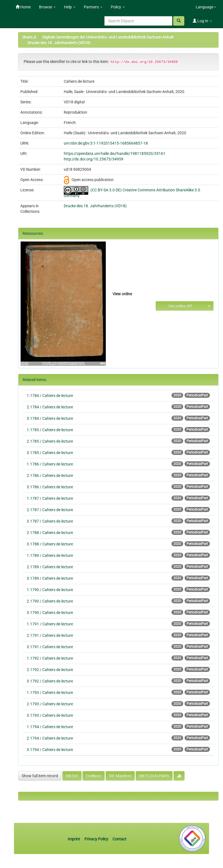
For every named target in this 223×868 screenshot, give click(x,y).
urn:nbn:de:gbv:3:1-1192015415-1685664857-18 (106, 143)
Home (23, 7)
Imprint (74, 839)
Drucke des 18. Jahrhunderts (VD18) (59, 43)
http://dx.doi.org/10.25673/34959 (94, 159)
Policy (118, 7)
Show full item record (40, 776)
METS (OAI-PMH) (154, 776)
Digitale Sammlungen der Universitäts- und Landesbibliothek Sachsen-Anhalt (108, 37)
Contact (119, 839)
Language (206, 7)
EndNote (94, 776)
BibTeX (72, 776)
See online (180, 306)
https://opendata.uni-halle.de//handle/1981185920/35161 (115, 153)
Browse (47, 7)
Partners (93, 7)
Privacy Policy (96, 839)
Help (70, 7)
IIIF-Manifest (120, 776)
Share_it (29, 37)
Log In (202, 21)
